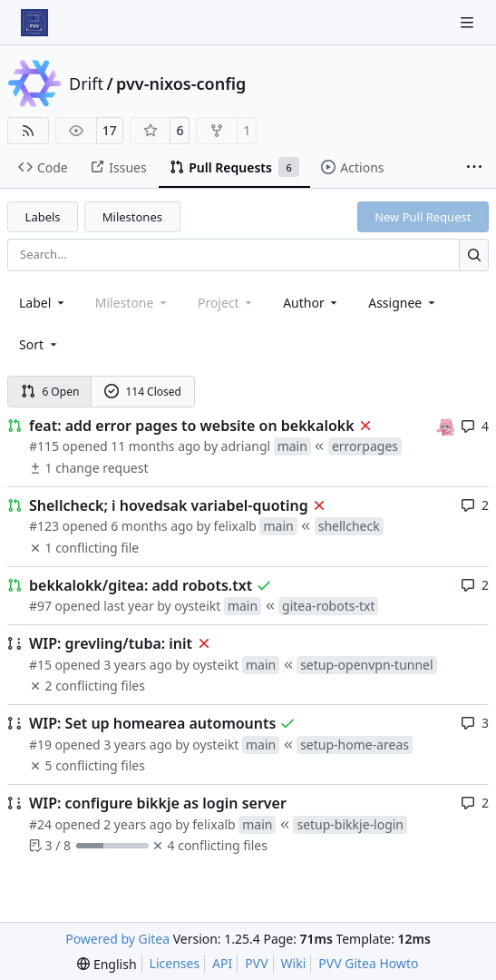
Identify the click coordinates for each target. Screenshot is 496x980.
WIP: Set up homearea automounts (152, 723)
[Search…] (474, 255)
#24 (40, 824)
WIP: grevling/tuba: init (111, 643)
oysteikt (197, 606)
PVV (256, 963)
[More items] (474, 168)
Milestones (132, 217)
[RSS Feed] (28, 131)
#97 (40, 606)
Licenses (175, 963)
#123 (44, 526)
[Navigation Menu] (469, 22)
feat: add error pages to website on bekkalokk (192, 426)
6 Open (50, 392)
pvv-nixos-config (181, 83)
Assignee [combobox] (403, 303)
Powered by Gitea (117, 939)
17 (110, 130)
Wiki (294, 963)
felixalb (235, 526)
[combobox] (43, 303)
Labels (43, 217)
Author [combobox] (311, 303)
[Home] (34, 23)
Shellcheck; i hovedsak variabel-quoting (169, 505)
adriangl (246, 446)
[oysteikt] (445, 425)
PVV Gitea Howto (368, 963)
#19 (40, 745)
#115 (44, 446)
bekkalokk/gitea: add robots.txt (141, 585)
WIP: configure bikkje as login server (158, 803)
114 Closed (143, 392)
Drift (86, 83)
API (222, 963)
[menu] (39, 344)
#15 (40, 665)
